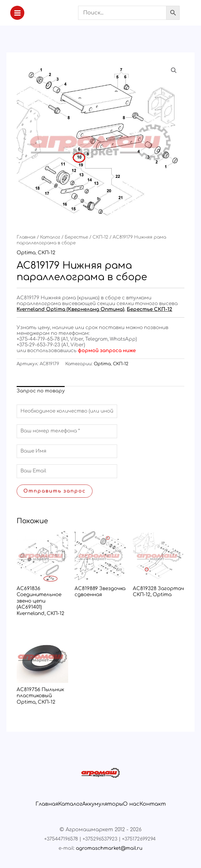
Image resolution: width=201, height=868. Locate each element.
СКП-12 (100, 237)
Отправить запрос (55, 491)
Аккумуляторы (103, 804)
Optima (26, 253)
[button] (174, 70)
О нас (131, 804)
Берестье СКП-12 (149, 309)
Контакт (153, 804)
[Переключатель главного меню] (17, 13)
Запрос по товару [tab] (41, 391)
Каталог (50, 237)
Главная (26, 237)
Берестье (76, 237)
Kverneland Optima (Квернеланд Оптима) (70, 309)
